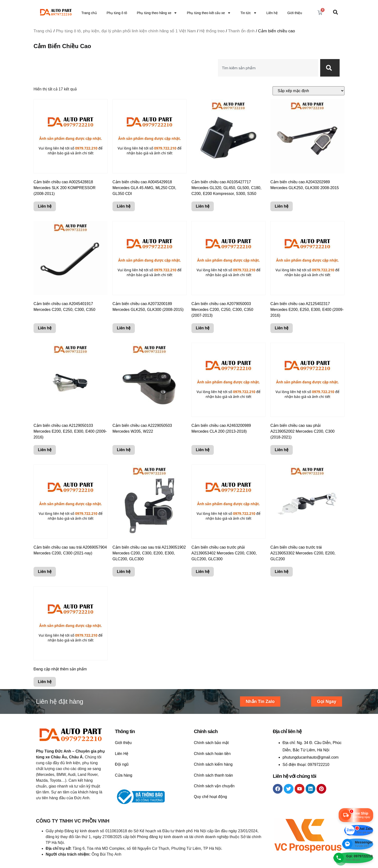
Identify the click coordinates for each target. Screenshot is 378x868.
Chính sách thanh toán (213, 775)
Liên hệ (272, 13)
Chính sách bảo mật (211, 743)
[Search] (330, 68)
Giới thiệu (295, 13)
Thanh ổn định (241, 31)
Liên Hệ (122, 754)
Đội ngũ (122, 764)
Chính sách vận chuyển (214, 786)
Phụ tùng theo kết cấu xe (209, 13)
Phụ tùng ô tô (117, 13)
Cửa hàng (124, 775)
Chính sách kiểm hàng (213, 764)
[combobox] (268, 68)
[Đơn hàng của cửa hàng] (309, 91)
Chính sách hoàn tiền (212, 754)
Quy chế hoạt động (210, 797)
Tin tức (249, 13)
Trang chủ (89, 13)
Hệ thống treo (212, 31)
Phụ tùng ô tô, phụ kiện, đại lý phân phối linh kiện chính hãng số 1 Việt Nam (126, 31)
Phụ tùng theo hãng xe (157, 13)
